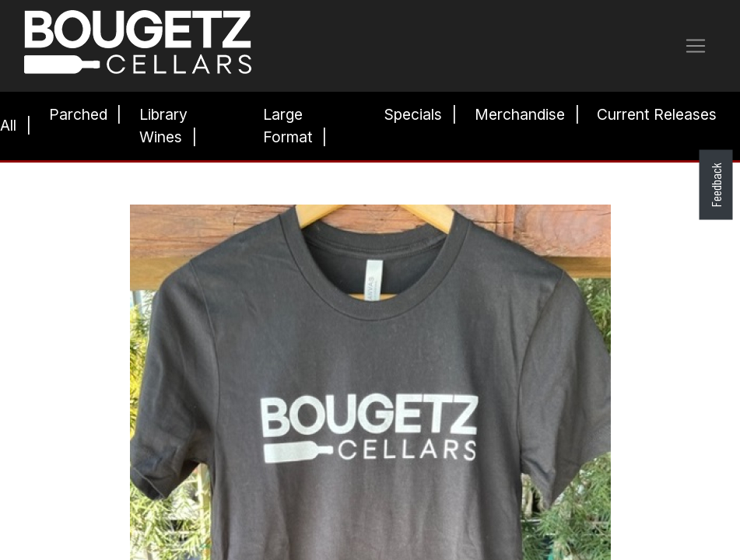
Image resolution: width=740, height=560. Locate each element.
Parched (78, 114)
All (8, 125)
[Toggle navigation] (696, 46)
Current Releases (657, 114)
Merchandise (520, 114)
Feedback (715, 185)
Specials (413, 114)
